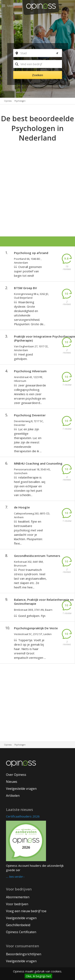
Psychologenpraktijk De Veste (36, 628)
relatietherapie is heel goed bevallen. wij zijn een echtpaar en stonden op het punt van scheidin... (30, 486)
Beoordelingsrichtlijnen (24, 954)
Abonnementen (18, 897)
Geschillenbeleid (18, 925)
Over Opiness (16, 775)
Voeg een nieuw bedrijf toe (26, 911)
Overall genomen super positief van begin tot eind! (28, 271)
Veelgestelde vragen (21, 789)
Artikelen (13, 796)
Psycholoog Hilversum (30, 371)
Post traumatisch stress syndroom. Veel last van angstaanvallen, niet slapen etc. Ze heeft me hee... (30, 578)
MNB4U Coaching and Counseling (38, 463)
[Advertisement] (37, 183)
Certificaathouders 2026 (23, 816)
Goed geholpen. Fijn (32, 616)
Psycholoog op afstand (31, 253)
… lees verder (14, 877)
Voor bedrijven (17, 904)
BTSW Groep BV (25, 288)
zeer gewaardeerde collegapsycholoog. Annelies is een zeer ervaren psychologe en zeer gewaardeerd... (30, 394)
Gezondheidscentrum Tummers (37, 556)
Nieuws (12, 782)
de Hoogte (22, 507)
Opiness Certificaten (21, 932)
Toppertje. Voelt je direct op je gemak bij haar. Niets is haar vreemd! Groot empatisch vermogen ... (30, 649)
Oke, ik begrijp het (38, 976)
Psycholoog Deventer (30, 415)
